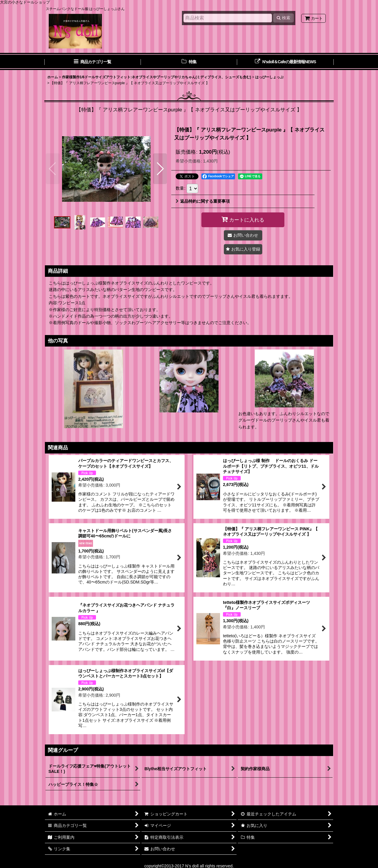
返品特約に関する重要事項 (203, 201)
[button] (53, 169)
